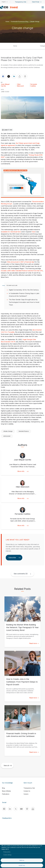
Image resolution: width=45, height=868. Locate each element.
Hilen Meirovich (20, 85)
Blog (3, 788)
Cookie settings (7, 855)
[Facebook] (4, 809)
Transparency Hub (21, 2)
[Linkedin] (10, 809)
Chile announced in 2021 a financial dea (20, 262)
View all (8, 766)
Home (7, 21)
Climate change (35, 21)
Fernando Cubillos (34, 85)
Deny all (22, 860)
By (2, 82)
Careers (26, 794)
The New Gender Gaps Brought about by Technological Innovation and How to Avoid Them (24, 302)
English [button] (4, 2)
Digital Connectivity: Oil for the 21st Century (24, 290)
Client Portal (37, 2)
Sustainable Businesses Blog (20, 21)
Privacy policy (7, 852)
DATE (2, 90)
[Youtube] (21, 809)
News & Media (6, 791)
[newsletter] (33, 809)
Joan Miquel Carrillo (5, 85)
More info (22, 471)
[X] (16, 809)
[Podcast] (27, 809)
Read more (34, 643)
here (34, 232)
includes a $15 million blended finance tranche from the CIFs (22, 271)
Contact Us (27, 791)
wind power (7, 436)
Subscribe (14, 558)
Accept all (22, 865)
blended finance (24, 431)
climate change (8, 431)
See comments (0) (21, 574)
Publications (6, 794)
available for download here (11, 232)
